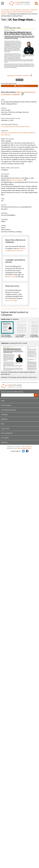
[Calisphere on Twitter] (23, 451)
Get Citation (19, 80)
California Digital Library (24, 448)
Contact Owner (20, 86)
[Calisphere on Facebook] (27, 451)
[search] (36, 4)
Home (3, 401)
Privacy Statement (7, 433)
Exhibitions (4, 419)
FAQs (3, 424)
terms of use (11, 277)
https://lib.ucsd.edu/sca (16, 180)
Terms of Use (5, 429)
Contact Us (4, 442)
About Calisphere (6, 405)
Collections (4, 415)
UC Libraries (28, 447)
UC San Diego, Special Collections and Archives (16, 10)
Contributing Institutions (9, 410)
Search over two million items (12, 392)
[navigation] (3, 4)
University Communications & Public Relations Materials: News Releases (19, 12)
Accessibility (5, 438)
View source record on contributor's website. (18, 93)
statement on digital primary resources (15, 250)
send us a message (11, 301)
